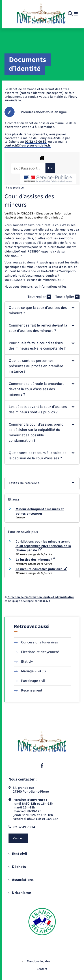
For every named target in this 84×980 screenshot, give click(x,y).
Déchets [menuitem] (17, 867)
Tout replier (39, 297)
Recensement (28, 690)
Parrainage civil (29, 681)
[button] (42, 310)
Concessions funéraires (36, 642)
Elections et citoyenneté (36, 652)
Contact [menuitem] (42, 969)
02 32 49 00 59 (36, 142)
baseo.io (45, 601)
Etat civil (24, 662)
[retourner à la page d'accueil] (41, 14)
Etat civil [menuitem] (18, 854)
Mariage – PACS (30, 671)
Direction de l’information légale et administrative (41, 597)
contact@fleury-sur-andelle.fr (28, 145)
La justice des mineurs (35, 560)
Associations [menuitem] (21, 880)
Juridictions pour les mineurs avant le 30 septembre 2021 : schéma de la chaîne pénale (43, 546)
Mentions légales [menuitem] (39, 961)
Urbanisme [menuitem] (20, 893)
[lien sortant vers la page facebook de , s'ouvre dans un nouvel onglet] (42, 766)
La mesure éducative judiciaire (41, 569)
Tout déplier (67, 297)
